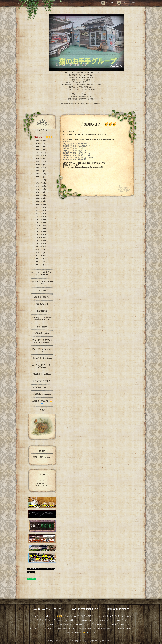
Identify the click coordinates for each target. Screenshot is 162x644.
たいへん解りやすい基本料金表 (42, 283)
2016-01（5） (41, 247)
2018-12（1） (41, 198)
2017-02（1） (41, 220)
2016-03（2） (41, 241)
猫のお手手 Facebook (42, 358)
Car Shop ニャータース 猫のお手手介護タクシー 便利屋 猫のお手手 (82, 609)
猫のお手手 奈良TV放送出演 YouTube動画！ (42, 342)
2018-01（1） (41, 217)
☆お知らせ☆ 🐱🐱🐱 (42, 137)
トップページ (42, 130)
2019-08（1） (41, 189)
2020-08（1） (41, 180)
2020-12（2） (41, 177)
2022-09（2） (41, 168)
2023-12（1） (41, 159)
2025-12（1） (41, 144)
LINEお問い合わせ (42, 334)
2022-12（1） (41, 165)
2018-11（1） (41, 201)
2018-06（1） (41, 210)
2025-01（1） (41, 150)
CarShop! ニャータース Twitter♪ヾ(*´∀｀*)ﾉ (43, 319)
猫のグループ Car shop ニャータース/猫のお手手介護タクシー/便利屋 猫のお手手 (75, 641)
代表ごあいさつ (42, 304)
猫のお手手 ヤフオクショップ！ (42, 351)
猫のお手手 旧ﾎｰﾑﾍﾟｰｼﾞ (42, 388)
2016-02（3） (41, 244)
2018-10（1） (41, 204)
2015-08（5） (41, 262)
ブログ (42, 410)
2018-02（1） (41, 213)
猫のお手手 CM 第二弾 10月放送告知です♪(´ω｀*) (85, 135)
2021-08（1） (41, 174)
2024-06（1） (41, 156)
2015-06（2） (41, 265)
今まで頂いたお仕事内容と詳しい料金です (42, 274)
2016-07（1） (41, 232)
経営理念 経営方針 (42, 298)
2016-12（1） (41, 226)
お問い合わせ (42, 327)
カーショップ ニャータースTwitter (42, 366)
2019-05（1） (41, 192)
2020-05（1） (41, 183)
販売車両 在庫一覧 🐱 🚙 (43, 402)
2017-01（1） (41, 223)
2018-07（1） (41, 207)
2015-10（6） (41, 256)
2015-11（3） (41, 253)
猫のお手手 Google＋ (42, 381)
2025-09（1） (41, 147)
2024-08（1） (41, 153)
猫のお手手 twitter (43, 374)
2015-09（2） (41, 259)
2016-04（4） (41, 238)
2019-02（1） (41, 195)
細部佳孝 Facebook (42, 394)
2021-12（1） (41, 171)
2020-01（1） (41, 186)
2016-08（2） (41, 229)
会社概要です (42, 311)
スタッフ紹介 (42, 291)
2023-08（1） (41, 162)
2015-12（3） (41, 250)
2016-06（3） (41, 235)
